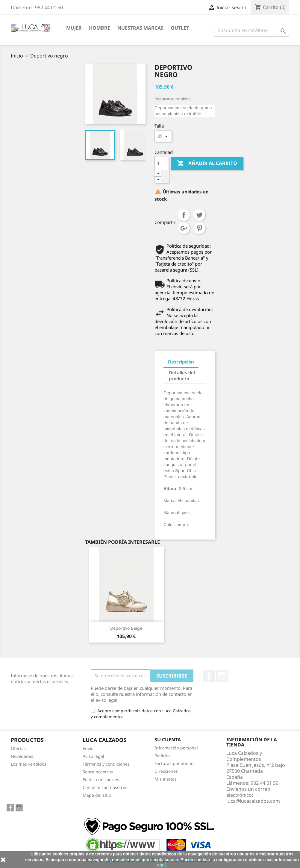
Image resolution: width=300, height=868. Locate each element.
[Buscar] (252, 30)
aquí (162, 865)
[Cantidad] (162, 163)
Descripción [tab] (181, 362)
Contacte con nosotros (105, 787)
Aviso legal (93, 756)
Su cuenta (168, 740)
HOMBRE (100, 28)
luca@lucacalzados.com (253, 801)
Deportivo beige (126, 628)
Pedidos (162, 756)
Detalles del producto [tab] (182, 375)
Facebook (209, 676)
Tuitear (199, 215)
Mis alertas (166, 779)
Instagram (222, 676)
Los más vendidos (29, 764)
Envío (88, 748)
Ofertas (18, 748)
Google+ (184, 228)
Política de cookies (101, 780)
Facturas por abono (174, 763)
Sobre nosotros (98, 772)
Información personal (176, 748)
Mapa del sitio (97, 795)
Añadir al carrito (207, 163)
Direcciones (166, 771)
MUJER (74, 28)
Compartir (184, 215)
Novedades (22, 756)
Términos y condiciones (106, 764)
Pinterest (199, 228)
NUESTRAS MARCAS (140, 28)
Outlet (180, 28)
